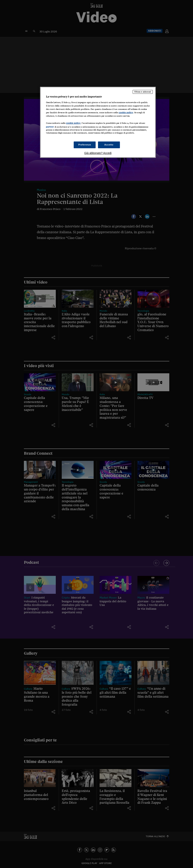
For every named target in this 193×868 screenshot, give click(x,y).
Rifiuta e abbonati (143, 92)
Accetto (109, 145)
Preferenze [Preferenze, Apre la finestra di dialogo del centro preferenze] (85, 145)
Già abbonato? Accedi (98, 153)
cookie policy (126, 112)
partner (50, 127)
